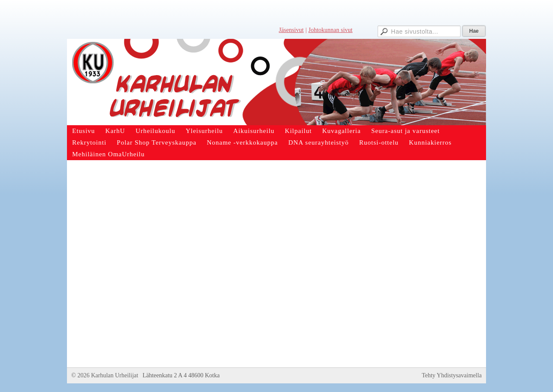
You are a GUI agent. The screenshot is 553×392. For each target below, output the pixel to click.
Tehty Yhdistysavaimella (452, 375)
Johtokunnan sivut (331, 30)
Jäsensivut (291, 30)
